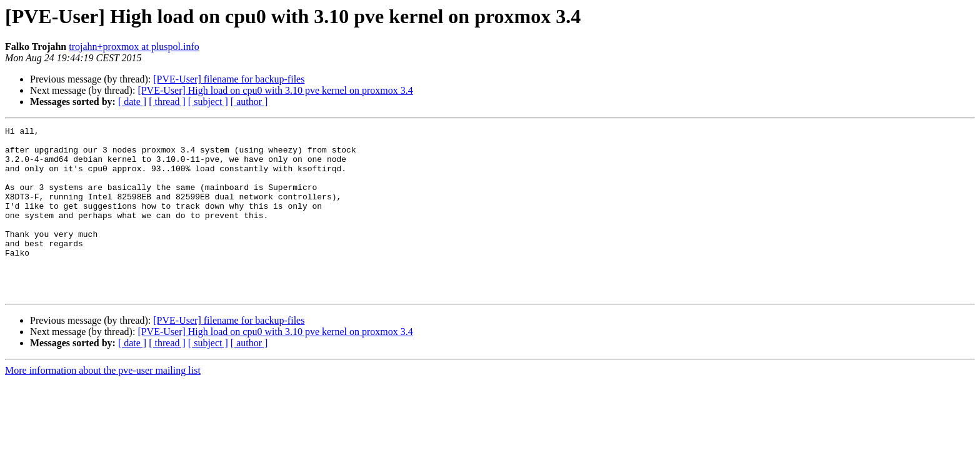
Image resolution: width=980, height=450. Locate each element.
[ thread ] (167, 102)
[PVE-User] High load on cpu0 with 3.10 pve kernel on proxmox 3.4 (275, 90)
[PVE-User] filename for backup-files (229, 79)
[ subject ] (208, 102)
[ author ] (249, 102)
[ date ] (132, 102)
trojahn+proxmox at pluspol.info (134, 47)
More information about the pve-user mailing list (103, 404)
